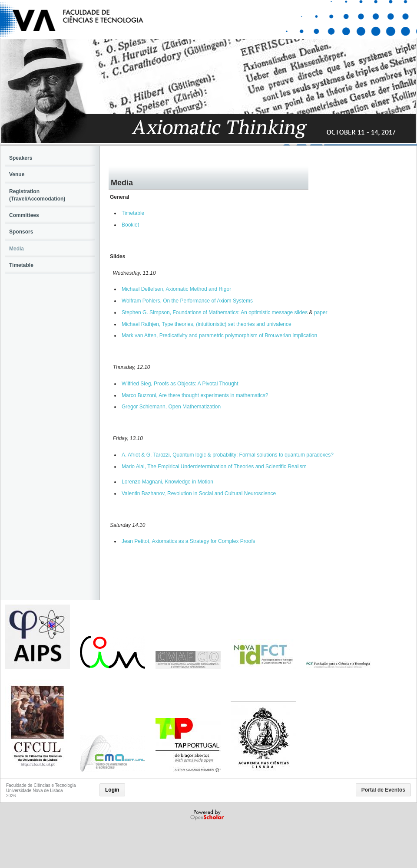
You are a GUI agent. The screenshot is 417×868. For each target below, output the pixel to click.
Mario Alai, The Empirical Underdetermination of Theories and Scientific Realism (214, 467)
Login (112, 790)
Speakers (21, 158)
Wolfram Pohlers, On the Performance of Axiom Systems (187, 301)
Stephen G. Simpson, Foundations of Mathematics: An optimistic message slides (215, 312)
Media (17, 249)
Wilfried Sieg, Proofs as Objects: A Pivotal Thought (180, 384)
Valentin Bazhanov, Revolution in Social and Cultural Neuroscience (199, 493)
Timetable (133, 213)
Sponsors (21, 232)
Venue (17, 174)
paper (321, 312)
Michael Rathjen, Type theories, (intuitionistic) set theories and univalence (207, 324)
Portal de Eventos (383, 790)
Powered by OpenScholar (208, 815)
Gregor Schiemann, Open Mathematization (171, 407)
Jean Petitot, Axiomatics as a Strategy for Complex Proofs (188, 541)
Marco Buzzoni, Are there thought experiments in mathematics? (195, 395)
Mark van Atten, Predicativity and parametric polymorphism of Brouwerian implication (219, 335)
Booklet (130, 225)
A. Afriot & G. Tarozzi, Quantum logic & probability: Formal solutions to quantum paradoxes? (228, 455)
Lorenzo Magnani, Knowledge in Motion (167, 482)
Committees (24, 215)
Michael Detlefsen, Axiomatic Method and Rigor (176, 289)
